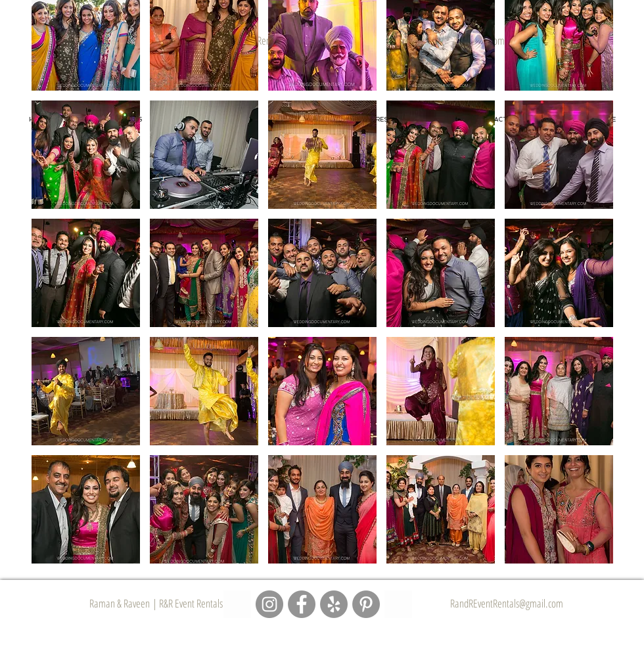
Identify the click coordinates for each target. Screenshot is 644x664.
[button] (86, 155)
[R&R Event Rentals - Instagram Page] (269, 604)
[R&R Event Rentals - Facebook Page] (302, 604)
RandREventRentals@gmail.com (507, 603)
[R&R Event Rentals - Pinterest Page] (366, 604)
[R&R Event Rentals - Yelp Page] (334, 604)
